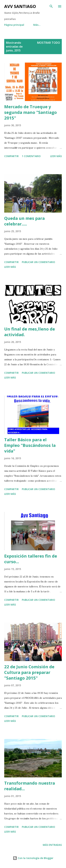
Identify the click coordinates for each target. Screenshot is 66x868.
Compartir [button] (11, 156)
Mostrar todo (49, 43)
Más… (37, 25)
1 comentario (31, 156)
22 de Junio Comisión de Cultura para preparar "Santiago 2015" (29, 672)
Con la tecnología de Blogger (33, 858)
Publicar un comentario (38, 262)
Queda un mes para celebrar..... (24, 221)
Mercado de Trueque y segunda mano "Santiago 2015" (31, 112)
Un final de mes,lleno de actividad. (30, 332)
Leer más (56, 156)
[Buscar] (51, 6)
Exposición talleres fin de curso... (31, 559)
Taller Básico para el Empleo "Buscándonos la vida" (30, 445)
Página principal (14, 25)
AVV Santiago (20, 6)
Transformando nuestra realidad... (30, 786)
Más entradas (52, 845)
